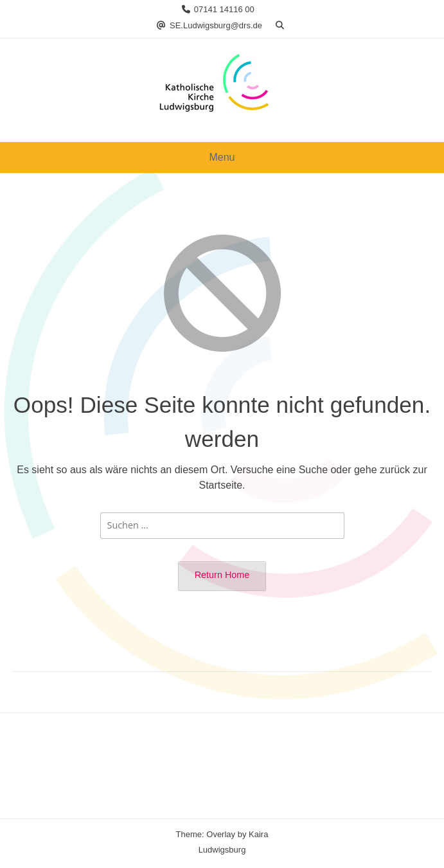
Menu (222, 157)
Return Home (222, 575)
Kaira (258, 834)
